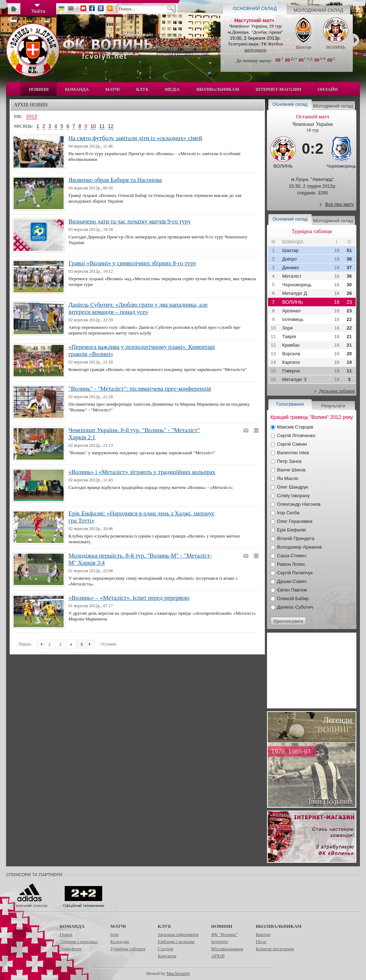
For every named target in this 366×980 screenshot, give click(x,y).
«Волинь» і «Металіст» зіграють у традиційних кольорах (142, 472)
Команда (77, 89)
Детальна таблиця (337, 391)
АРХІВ (218, 956)
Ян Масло (288, 478)
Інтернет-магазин (278, 89)
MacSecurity (178, 973)
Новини (39, 89)
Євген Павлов (292, 590)
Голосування (290, 404)
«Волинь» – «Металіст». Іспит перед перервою (129, 598)
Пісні (261, 942)
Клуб (142, 89)
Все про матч (340, 204)
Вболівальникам (218, 89)
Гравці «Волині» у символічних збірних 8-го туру (133, 263)
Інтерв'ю (220, 942)
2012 (32, 117)
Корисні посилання (275, 949)
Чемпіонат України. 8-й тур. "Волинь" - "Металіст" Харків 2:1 (134, 434)
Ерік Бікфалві (291, 530)
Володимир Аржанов (299, 547)
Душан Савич (292, 581)
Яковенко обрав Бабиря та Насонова (115, 180)
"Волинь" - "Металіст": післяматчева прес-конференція (140, 389)
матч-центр (255, 50)
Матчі (112, 89)
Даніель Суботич (295, 607)
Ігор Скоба (288, 513)
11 (102, 126)
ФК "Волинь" (224, 934)
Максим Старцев (295, 427)
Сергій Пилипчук (295, 573)
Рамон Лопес (291, 564)
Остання (108, 644)
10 (93, 126)
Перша (25, 644)
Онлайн (328, 89)
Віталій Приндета (296, 538)
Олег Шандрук (292, 487)
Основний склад (255, 8)
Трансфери (70, 949)
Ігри (115, 934)
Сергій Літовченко (296, 435)
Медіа (172, 89)
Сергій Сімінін (292, 444)
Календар (120, 942)
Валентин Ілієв (293, 453)
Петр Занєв (289, 461)
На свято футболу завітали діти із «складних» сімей (135, 138)
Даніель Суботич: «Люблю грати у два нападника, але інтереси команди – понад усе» (138, 308)
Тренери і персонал (79, 942)
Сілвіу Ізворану (293, 496)
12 (111, 126)
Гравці (66, 934)
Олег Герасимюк (295, 521)
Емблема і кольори (176, 942)
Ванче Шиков (291, 470)
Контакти (167, 956)
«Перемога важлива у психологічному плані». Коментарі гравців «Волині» (142, 350)
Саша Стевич (291, 556)
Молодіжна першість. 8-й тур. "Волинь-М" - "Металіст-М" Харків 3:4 (140, 559)
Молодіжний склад (319, 10)
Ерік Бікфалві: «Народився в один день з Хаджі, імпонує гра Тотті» (142, 517)
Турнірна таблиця (128, 949)
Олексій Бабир (293, 598)
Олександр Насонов (299, 504)
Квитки (263, 934)
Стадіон (165, 949)
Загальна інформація (178, 934)
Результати (333, 406)
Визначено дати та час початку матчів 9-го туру (130, 221)
